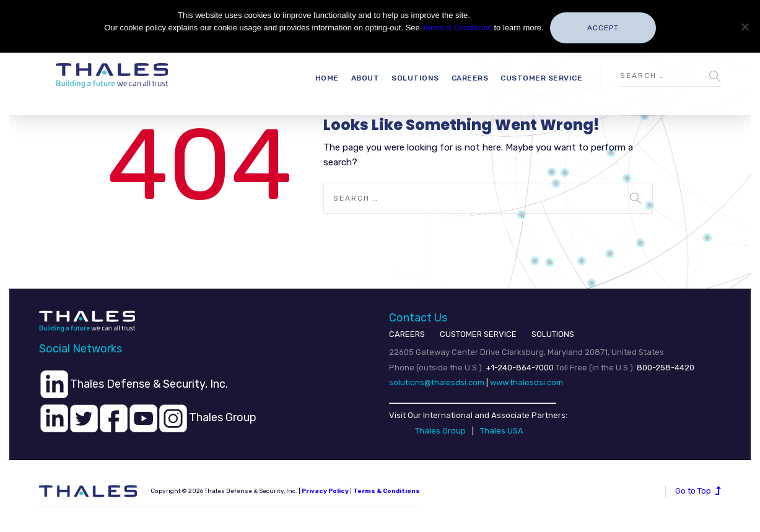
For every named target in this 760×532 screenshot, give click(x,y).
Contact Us (418, 318)
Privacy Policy (325, 491)
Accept (603, 28)
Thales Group (440, 431)
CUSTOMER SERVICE (478, 334)
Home (327, 78)
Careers (470, 78)
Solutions (415, 78)
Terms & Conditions (457, 28)
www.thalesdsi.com (526, 382)
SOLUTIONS (553, 334)
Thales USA (502, 431)
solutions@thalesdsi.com (437, 382)
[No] (745, 27)
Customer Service (541, 78)
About (365, 78)
